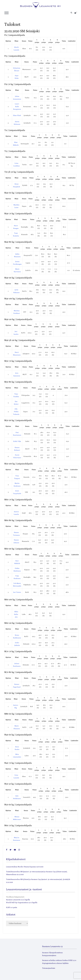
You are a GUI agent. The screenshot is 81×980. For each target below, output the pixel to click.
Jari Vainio (17, 592)
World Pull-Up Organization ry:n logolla (22, 903)
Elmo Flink (17, 115)
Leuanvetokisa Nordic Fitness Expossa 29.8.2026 (25, 867)
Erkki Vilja (17, 441)
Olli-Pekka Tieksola (16, 412)
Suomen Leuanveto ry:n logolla (18, 900)
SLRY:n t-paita (12, 907)
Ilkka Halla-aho (16, 614)
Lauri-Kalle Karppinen (17, 106)
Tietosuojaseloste (49, 968)
